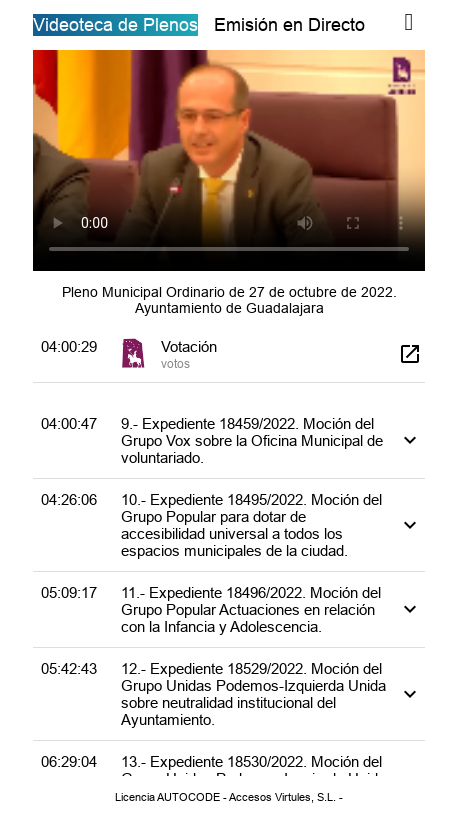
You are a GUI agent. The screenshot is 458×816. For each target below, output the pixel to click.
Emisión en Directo (289, 24)
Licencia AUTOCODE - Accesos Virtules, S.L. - (229, 797)
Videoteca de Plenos (115, 24)
